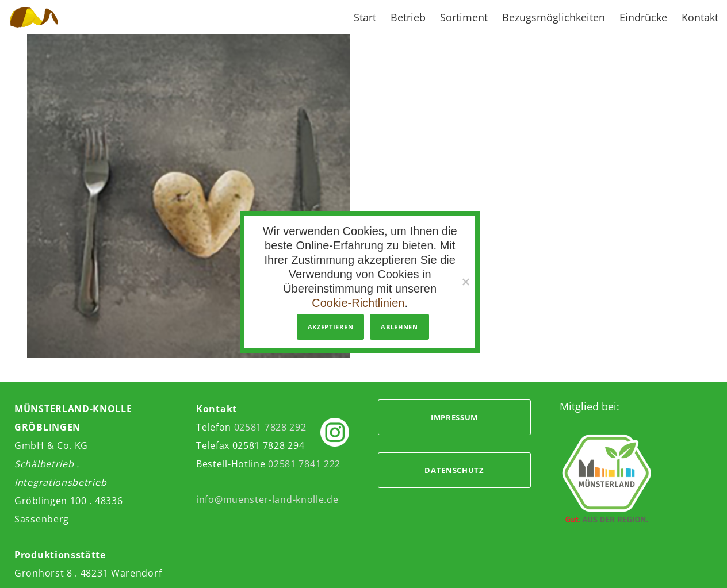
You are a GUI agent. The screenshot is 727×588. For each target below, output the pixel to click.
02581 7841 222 (304, 464)
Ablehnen (399, 327)
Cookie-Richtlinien (358, 303)
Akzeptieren (331, 327)
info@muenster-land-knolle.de (267, 499)
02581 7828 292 (270, 427)
